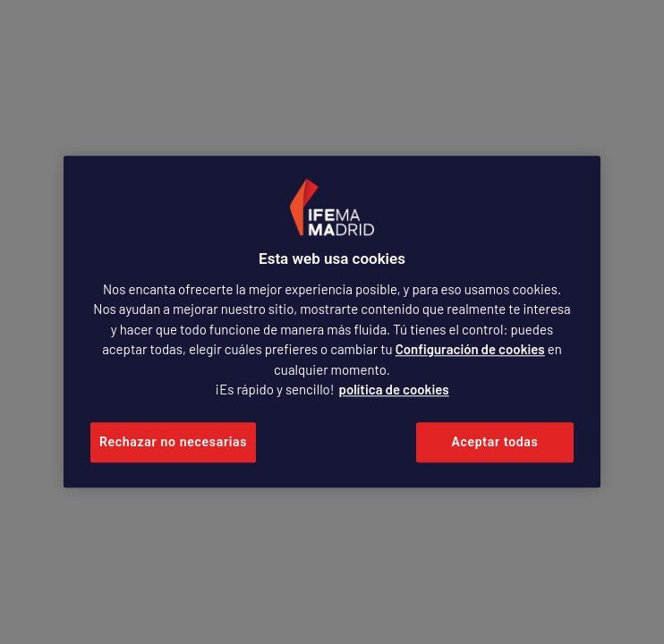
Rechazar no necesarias (173, 442)
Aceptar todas (495, 442)
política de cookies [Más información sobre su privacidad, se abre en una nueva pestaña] (394, 390)
